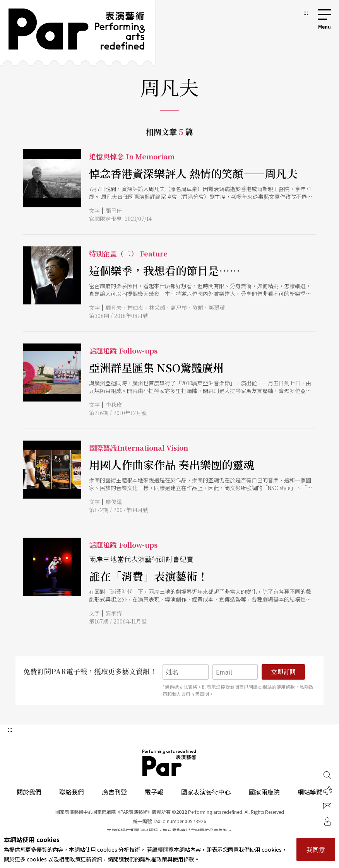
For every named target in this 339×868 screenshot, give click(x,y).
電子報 (154, 792)
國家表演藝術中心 (206, 792)
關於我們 (29, 792)
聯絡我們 (72, 792)
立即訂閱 (283, 672)
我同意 (316, 849)
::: (306, 12)
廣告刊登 (115, 792)
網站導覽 (310, 792)
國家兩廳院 (264, 792)
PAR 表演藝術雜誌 (169, 763)
